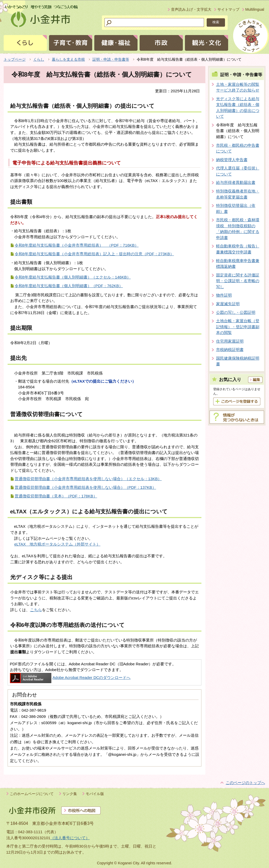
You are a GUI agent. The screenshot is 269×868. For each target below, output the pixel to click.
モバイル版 (95, 794)
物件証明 (224, 295)
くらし (39, 59)
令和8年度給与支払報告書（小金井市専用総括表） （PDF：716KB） (77, 245)
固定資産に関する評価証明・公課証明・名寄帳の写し (238, 281)
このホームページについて (32, 794)
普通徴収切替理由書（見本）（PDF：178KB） (56, 496)
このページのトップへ (245, 783)
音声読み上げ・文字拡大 (191, 9)
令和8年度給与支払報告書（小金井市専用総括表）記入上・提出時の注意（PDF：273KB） (94, 254)
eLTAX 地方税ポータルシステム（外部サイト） (57, 544)
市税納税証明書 (230, 350)
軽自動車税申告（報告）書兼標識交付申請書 (238, 249)
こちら (36, 610)
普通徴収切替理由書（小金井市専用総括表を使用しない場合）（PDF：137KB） (85, 487)
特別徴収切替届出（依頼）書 (236, 208)
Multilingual (255, 9)
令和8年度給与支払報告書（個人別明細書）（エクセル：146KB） (73, 277)
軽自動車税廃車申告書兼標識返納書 (238, 264)
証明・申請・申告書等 (111, 59)
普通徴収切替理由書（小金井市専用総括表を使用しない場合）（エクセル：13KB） (88, 479)
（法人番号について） (70, 838)
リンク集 (70, 794)
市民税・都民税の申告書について (238, 148)
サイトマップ (228, 9)
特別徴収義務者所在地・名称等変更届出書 (238, 194)
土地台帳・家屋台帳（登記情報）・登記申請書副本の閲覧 (238, 327)
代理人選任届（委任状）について (238, 171)
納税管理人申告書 (232, 160)
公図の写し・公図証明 (236, 312)
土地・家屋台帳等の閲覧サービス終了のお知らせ (238, 87)
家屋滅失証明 (228, 304)
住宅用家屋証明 (230, 341)
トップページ (15, 59)
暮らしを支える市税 (68, 59)
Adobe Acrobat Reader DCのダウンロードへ (70, 677)
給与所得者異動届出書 (236, 182)
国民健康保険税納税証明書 (238, 361)
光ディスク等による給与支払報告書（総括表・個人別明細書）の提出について (238, 108)
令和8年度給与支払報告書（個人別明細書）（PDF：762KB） (69, 286)
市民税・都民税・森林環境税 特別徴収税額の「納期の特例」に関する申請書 (238, 229)
